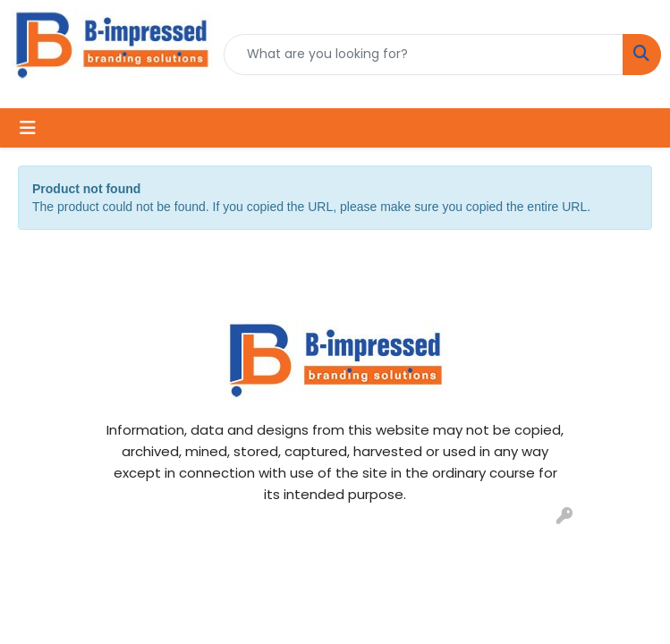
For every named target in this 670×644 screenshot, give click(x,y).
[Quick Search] (424, 55)
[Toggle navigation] (28, 128)
